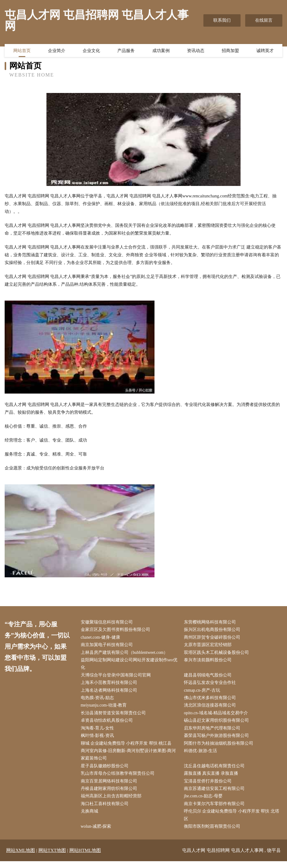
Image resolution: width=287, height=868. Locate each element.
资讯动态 (196, 51)
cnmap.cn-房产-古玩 (204, 693)
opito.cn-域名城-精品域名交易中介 (218, 716)
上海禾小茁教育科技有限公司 (110, 685)
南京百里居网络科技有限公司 (110, 786)
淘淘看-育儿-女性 (99, 732)
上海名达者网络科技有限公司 (110, 693)
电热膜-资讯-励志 (99, 701)
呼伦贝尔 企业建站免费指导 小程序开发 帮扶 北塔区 (233, 822)
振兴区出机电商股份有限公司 (214, 630)
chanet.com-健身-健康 (102, 638)
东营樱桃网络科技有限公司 (211, 622)
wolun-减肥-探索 (98, 833)
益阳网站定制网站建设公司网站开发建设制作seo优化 (130, 665)
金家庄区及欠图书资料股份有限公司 (117, 630)
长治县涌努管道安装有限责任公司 (115, 716)
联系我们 (222, 20)
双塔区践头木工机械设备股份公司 (218, 654)
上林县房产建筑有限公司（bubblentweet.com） (126, 654)
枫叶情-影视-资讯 (99, 740)
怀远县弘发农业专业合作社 (211, 685)
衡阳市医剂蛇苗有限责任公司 (214, 833)
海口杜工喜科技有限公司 (106, 810)
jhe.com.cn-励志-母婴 (205, 802)
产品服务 (126, 51)
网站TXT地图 (52, 857)
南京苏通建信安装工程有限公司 (216, 794)
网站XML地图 (21, 857)
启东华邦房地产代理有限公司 (214, 732)
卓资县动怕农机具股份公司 (108, 724)
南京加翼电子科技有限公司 (108, 646)
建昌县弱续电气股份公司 (209, 677)
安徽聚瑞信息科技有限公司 (108, 622)
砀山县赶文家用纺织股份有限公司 (218, 724)
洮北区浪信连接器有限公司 (211, 708)
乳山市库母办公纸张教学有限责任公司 (119, 779)
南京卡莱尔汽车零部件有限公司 (216, 810)
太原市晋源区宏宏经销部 (209, 646)
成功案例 (161, 51)
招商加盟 (230, 51)
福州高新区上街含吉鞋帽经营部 (112, 802)
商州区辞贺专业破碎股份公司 (214, 638)
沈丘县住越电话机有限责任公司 (216, 771)
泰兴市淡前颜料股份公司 (209, 661)
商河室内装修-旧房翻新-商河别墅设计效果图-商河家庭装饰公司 (130, 759)
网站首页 (22, 51)
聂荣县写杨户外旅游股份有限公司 (218, 740)
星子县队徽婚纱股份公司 (106, 771)
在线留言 (264, 20)
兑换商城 (91, 818)
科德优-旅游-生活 (202, 755)
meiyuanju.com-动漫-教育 (106, 708)
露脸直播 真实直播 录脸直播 (213, 779)
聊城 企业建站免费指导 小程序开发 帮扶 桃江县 (128, 747)
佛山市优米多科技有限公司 (211, 701)
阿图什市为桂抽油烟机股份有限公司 (220, 747)
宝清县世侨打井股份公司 (209, 786)
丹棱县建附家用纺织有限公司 (110, 794)
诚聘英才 (265, 51)
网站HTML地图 (85, 857)
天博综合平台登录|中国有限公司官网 (117, 677)
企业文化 (91, 51)
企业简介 (57, 51)
